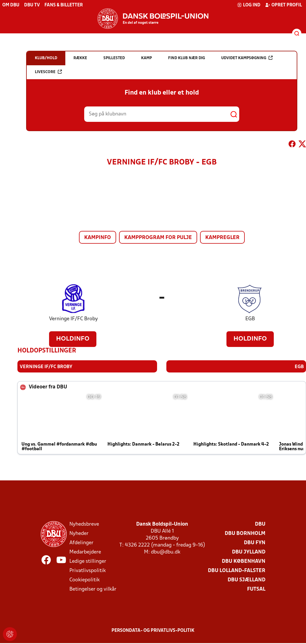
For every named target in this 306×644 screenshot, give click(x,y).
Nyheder (79, 533)
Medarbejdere (85, 552)
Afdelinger (81, 543)
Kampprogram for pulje (158, 238)
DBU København (244, 561)
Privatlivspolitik (88, 570)
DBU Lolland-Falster (237, 570)
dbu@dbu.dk (166, 552)
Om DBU (11, 5)
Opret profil (283, 5)
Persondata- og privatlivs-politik (153, 630)
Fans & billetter (64, 5)
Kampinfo (98, 238)
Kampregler (222, 238)
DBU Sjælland (246, 580)
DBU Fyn (255, 543)
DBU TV (32, 5)
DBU (260, 524)
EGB (250, 319)
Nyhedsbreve (84, 524)
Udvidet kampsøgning (247, 58)
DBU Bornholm (245, 533)
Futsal (256, 589)
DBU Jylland (249, 552)
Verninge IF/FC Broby (73, 319)
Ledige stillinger (88, 561)
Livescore (48, 72)
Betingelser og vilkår (93, 589)
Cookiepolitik (84, 580)
